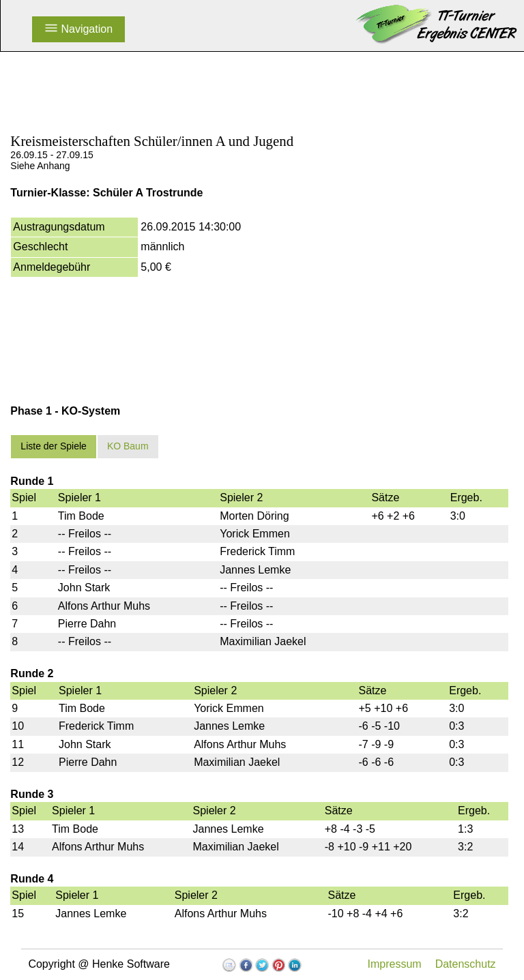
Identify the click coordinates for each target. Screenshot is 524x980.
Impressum (395, 964)
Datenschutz (466, 964)
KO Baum (128, 446)
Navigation (78, 29)
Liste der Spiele (54, 446)
